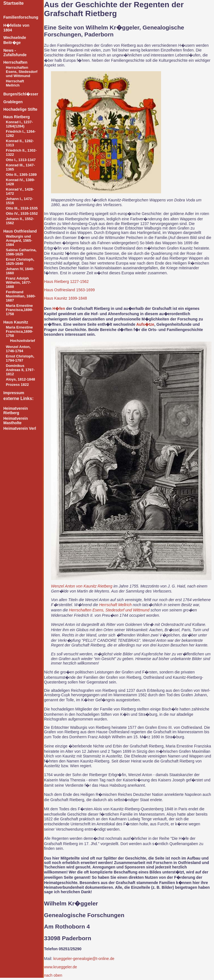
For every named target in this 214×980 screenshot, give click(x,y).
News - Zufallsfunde (15, 53)
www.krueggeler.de (60, 967)
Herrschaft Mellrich (15, 83)
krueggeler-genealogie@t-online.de (84, 959)
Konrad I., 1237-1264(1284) (19, 124)
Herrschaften (15, 62)
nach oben (53, 975)
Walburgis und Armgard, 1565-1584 (19, 240)
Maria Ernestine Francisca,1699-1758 (20, 310)
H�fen (59, 308)
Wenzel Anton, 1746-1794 (18, 349)
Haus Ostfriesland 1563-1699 (69, 290)
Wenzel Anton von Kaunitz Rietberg (82, 586)
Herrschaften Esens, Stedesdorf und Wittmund (22, 72)
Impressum (14, 393)
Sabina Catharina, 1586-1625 (21, 252)
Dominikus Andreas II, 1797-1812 (20, 370)
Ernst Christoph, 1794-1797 (20, 358)
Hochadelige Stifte (20, 109)
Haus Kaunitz (16, 322)
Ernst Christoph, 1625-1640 (20, 261)
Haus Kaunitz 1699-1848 (65, 298)
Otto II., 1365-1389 (21, 175)
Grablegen (13, 102)
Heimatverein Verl (20, 428)
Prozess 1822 (17, 385)
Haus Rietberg (17, 117)
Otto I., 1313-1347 (21, 160)
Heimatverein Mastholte (16, 421)
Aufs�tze (145, 324)
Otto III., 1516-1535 (22, 208)
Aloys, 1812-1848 (20, 379)
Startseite (14, 3)
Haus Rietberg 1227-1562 (66, 282)
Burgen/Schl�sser (21, 94)
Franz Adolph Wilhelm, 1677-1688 (18, 282)
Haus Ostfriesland (20, 231)
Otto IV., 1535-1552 (22, 213)
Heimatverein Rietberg (16, 411)
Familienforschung (21, 17)
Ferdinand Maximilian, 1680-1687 (21, 296)
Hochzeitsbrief (23, 341)
